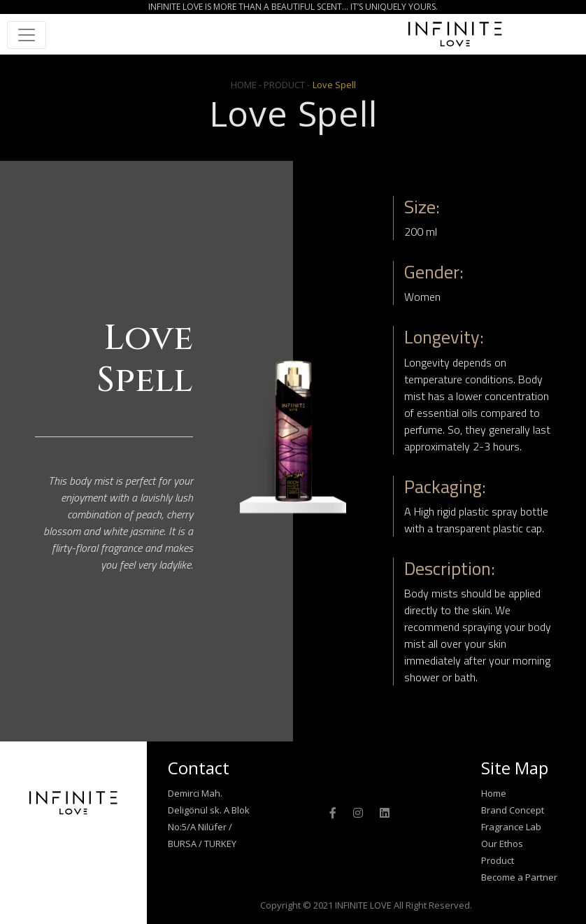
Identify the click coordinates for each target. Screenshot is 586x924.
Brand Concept (513, 810)
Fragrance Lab (511, 827)
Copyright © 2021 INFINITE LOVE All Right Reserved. (366, 905)
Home (494, 793)
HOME (245, 85)
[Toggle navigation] (27, 35)
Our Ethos (502, 844)
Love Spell (334, 85)
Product (498, 860)
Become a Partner (519, 877)
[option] (293, 437)
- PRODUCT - (284, 85)
